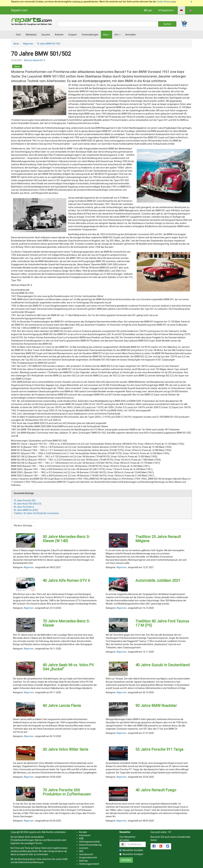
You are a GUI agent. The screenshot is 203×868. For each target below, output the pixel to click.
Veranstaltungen (90, 35)
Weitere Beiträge (23, 526)
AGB (65, 859)
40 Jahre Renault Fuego (156, 790)
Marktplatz (31, 35)
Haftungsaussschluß (90, 842)
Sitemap (83, 861)
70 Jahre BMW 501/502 (48, 44)
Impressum (85, 835)
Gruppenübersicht (88, 858)
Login (148, 10)
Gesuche (46, 35)
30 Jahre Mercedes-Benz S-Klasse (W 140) (66, 539)
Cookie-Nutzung (165, 2)
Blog (106, 35)
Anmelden (131, 35)
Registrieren (166, 10)
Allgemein (28, 44)
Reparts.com (19, 10)
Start (18, 35)
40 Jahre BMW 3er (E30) (26, 510)
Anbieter (59, 35)
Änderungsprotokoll (89, 864)
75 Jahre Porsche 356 (25, 501)
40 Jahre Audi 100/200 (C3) (28, 504)
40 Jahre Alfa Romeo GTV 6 (66, 581)
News (16, 44)
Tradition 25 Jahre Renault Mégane (158, 539)
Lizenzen (84, 848)
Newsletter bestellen (131, 850)
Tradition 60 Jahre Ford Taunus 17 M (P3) (162, 623)
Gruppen (73, 35)
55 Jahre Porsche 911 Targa (159, 749)
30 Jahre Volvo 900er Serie (65, 749)
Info (118, 35)
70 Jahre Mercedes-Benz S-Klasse (66, 623)
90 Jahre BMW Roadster (156, 706)
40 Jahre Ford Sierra (24, 507)
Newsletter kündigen (131, 854)
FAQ (81, 851)
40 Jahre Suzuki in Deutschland (163, 665)
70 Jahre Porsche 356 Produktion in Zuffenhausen (67, 792)
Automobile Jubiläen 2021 (158, 581)
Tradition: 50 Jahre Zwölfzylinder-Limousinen (36, 513)
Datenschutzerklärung (30, 862)
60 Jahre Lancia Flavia (62, 706)
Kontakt (83, 832)
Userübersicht (86, 854)
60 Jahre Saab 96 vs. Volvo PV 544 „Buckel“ (68, 667)
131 (170, 832)
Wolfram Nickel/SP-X (34, 60)
